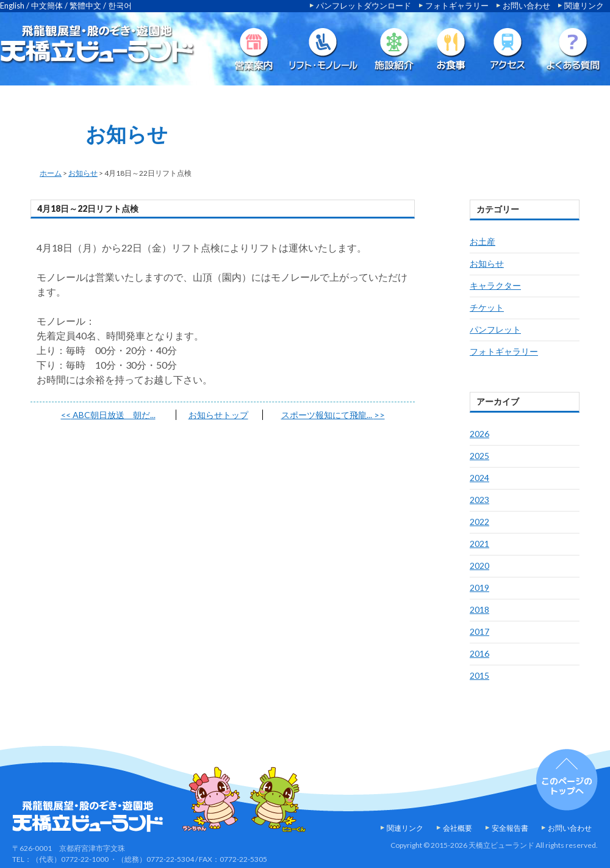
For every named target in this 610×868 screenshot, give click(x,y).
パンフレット (495, 329)
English (12, 5)
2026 (479, 434)
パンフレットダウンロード (364, 5)
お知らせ (83, 173)
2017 (479, 631)
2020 (479, 566)
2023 (479, 500)
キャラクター (495, 285)
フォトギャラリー (457, 5)
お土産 (483, 241)
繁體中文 (85, 5)
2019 (479, 588)
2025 (479, 456)
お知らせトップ (218, 415)
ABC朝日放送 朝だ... (108, 415)
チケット (487, 307)
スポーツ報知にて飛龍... (333, 415)
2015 (479, 675)
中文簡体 (47, 5)
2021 (479, 544)
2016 (479, 653)
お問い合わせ (526, 5)
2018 (479, 609)
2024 (479, 478)
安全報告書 (510, 828)
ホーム (51, 173)
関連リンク (584, 5)
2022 (479, 522)
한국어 (120, 5)
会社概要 (457, 828)
